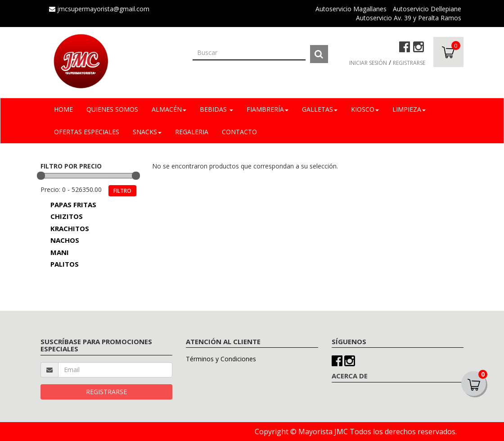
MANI (60, 252)
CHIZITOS (67, 216)
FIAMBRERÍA (268, 109)
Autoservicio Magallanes (351, 9)
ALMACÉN (169, 109)
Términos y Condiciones (221, 359)
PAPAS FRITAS (73, 205)
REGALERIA (192, 132)
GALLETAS (320, 109)
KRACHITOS (70, 228)
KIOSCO (365, 109)
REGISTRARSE (409, 63)
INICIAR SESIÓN (368, 63)
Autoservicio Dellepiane (427, 9)
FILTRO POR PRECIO (71, 166)
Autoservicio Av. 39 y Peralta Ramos (409, 18)
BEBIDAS (216, 109)
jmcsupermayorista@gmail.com (99, 9)
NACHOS (65, 240)
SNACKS (147, 132)
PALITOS (65, 264)
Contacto (239, 132)
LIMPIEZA (409, 109)
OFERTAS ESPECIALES (87, 132)
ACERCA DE (350, 376)
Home (63, 109)
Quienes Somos (112, 109)
